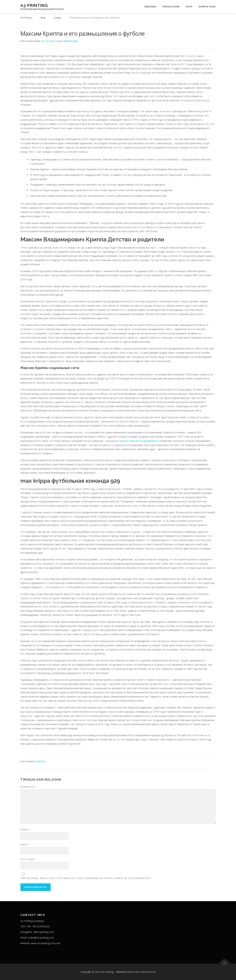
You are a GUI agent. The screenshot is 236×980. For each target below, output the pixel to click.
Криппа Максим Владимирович (138, 441)
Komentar (29, 787)
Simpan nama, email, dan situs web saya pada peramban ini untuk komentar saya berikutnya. (86, 878)
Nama (25, 830)
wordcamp (71, 41)
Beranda (151, 7)
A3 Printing (34, 5)
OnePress (122, 972)
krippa (42, 762)
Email (25, 845)
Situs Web (27, 859)
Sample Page (207, 7)
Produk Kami (171, 7)
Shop (189, 7)
